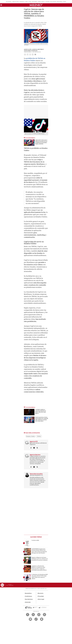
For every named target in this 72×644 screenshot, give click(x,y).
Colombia (47, 2)
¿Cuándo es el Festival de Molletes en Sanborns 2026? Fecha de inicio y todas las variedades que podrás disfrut (39, 568)
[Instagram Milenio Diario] (39, 615)
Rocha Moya (60, 2)
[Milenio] (36, 5)
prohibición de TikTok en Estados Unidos (35, 59)
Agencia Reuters (37, 49)
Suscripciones (29, 599)
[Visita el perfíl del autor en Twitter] (37, 448)
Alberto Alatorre (41, 2)
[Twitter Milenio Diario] (33, 615)
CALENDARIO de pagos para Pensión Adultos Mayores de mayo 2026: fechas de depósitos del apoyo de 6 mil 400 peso (39, 551)
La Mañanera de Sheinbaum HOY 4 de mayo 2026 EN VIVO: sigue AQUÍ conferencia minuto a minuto (40, 577)
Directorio (41, 593)
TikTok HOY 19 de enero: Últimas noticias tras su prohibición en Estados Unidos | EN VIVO (41, 142)
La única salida (35, 540)
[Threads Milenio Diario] (44, 615)
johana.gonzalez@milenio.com (36, 475)
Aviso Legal (41, 599)
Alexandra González (31, 51)
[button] (1, 5)
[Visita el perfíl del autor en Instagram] (34, 448)
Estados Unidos (31, 436)
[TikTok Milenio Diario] (36, 619)
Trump (30, 2)
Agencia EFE (28, 49)
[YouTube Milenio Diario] (30, 619)
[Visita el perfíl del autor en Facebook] (31, 448)
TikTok (39, 436)
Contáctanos (29, 596)
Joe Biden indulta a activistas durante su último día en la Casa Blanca (41, 411)
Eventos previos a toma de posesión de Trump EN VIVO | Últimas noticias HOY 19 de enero (42, 419)
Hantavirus (22, 2)
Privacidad (41, 596)
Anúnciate (28, 602)
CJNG (26, 2)
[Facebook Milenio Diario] (28, 615)
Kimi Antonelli (53, 2)
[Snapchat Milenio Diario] (42, 619)
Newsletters (28, 593)
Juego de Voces (15, 2)
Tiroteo (65, 2)
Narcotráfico (35, 2)
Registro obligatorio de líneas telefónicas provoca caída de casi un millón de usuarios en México (40, 559)
